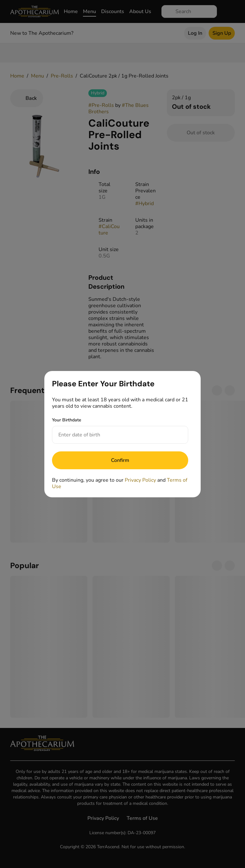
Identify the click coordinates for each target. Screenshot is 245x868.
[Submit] (120, 460)
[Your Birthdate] (114, 435)
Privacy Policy (140, 480)
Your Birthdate (67, 420)
